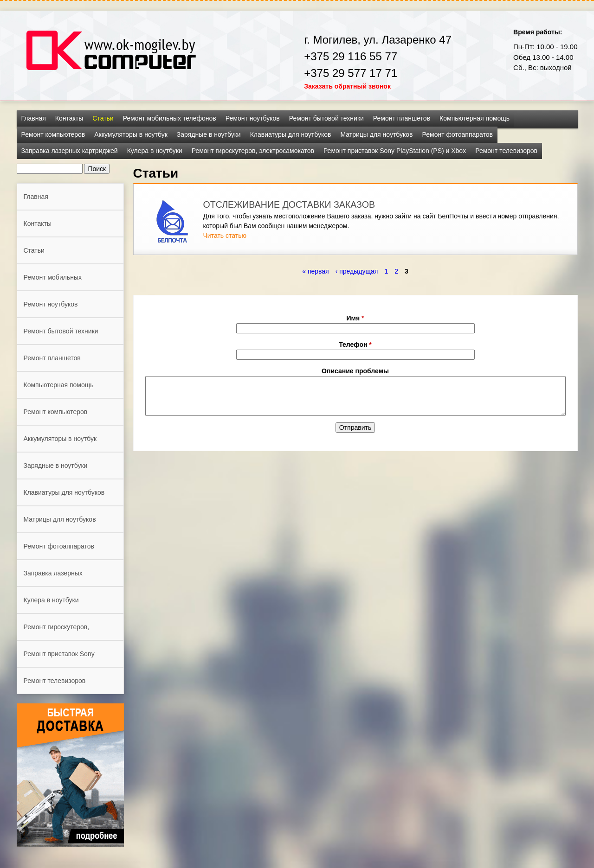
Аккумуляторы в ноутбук (131, 134)
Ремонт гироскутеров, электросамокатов (253, 151)
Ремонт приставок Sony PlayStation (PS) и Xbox (395, 151)
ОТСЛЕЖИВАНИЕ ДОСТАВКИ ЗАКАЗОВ (289, 204)
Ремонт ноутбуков (253, 118)
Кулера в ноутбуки (155, 151)
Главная (34, 118)
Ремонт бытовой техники (326, 118)
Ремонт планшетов (402, 118)
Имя (355, 318)
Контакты (69, 118)
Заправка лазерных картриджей (70, 151)
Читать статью (225, 236)
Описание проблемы (355, 371)
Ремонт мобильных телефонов (170, 118)
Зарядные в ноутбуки (209, 134)
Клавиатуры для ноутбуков (291, 134)
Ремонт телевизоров (506, 151)
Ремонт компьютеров (53, 134)
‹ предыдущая (357, 271)
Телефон (355, 345)
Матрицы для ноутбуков (376, 134)
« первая (315, 271)
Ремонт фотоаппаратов (458, 134)
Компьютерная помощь (475, 118)
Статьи (103, 118)
